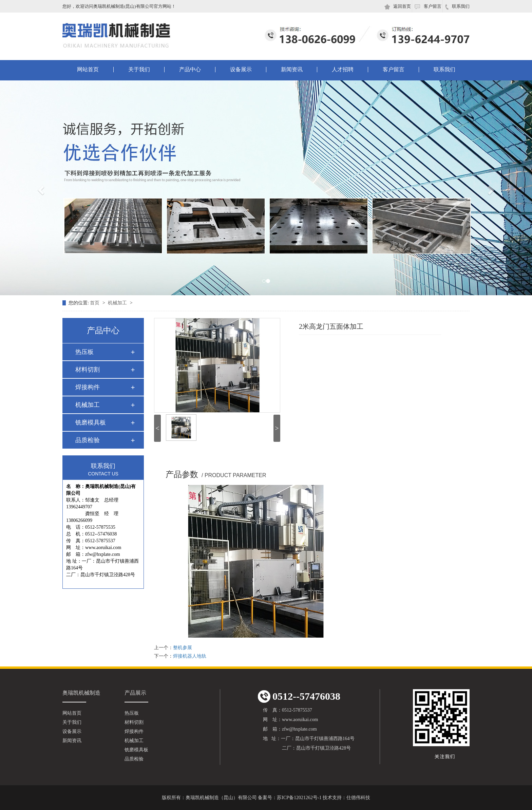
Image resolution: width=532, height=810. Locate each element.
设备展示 (241, 70)
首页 (95, 303)
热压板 (84, 352)
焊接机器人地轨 (190, 656)
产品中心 (190, 70)
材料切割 (88, 370)
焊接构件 (88, 387)
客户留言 (428, 6)
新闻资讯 (292, 70)
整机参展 (183, 648)
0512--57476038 (299, 696)
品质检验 (88, 440)
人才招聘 (343, 70)
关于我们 (139, 70)
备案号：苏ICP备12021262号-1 (290, 798)
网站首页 (88, 70)
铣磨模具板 (91, 422)
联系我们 (457, 7)
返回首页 (398, 7)
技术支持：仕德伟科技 (346, 798)
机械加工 (118, 303)
